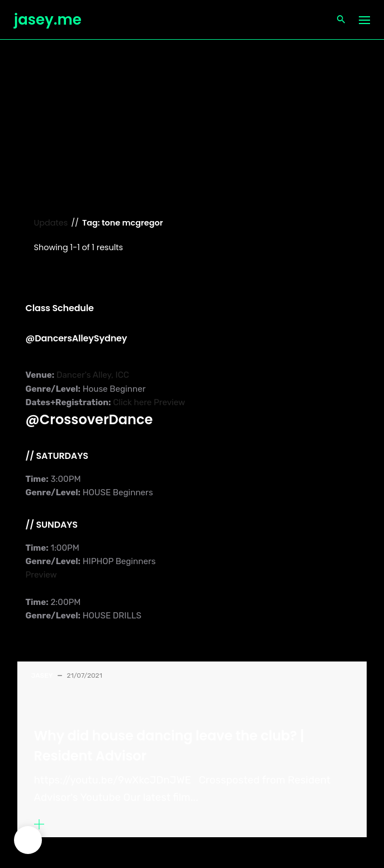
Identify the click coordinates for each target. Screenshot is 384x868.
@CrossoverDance (89, 419)
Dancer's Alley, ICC (92, 375)
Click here (132, 402)
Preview (169, 402)
